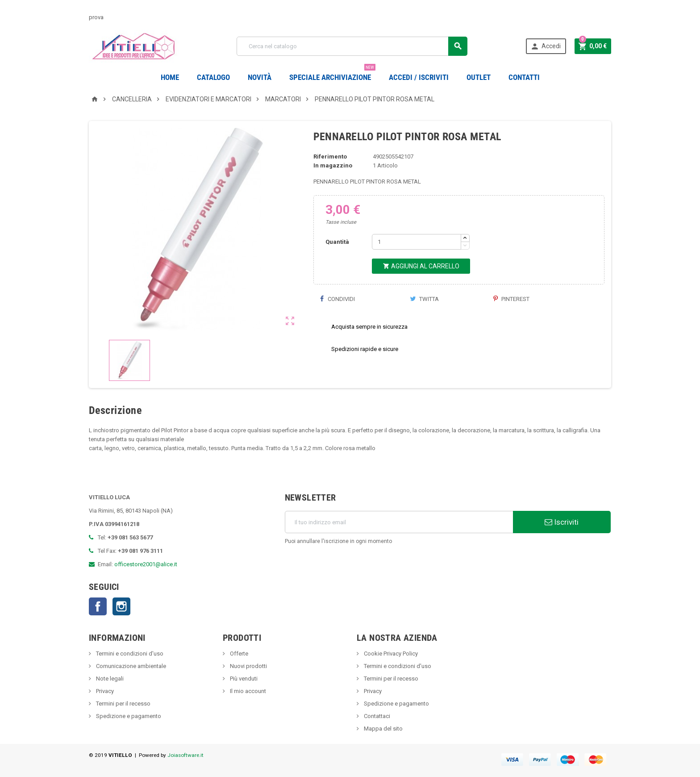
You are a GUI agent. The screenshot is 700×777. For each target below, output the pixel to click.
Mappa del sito (383, 729)
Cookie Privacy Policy (390, 654)
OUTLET (479, 77)
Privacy (104, 691)
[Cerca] (352, 46)
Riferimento (330, 157)
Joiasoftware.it (185, 755)
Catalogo (213, 77)
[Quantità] (417, 242)
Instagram (121, 606)
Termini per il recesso (123, 704)
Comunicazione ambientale (130, 666)
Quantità (337, 242)
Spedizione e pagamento (128, 716)
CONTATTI (524, 77)
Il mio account (247, 691)
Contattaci (376, 716)
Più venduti (243, 679)
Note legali (109, 679)
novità (260, 77)
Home (170, 77)
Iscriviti (562, 522)
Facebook (98, 606)
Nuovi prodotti (248, 666)
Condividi (337, 299)
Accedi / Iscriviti (419, 77)
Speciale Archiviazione (332, 74)
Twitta (424, 299)
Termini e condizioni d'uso (129, 654)
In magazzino (333, 165)
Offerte (238, 654)
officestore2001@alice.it (146, 564)
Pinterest (511, 299)
